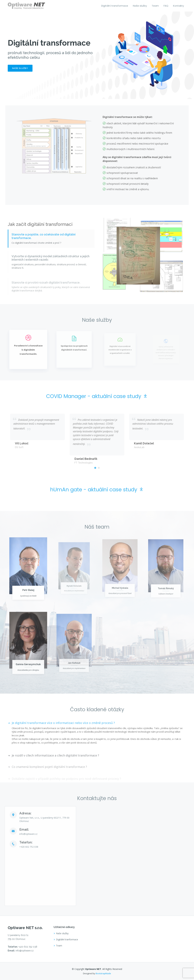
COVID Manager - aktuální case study (97, 409)
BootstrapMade (103, 973)
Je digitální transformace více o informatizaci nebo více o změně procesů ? (63, 735)
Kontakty (178, 6)
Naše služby (140, 6)
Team (155, 6)
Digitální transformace (115, 6)
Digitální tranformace (67, 940)
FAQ (166, 6)
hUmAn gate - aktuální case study (97, 502)
